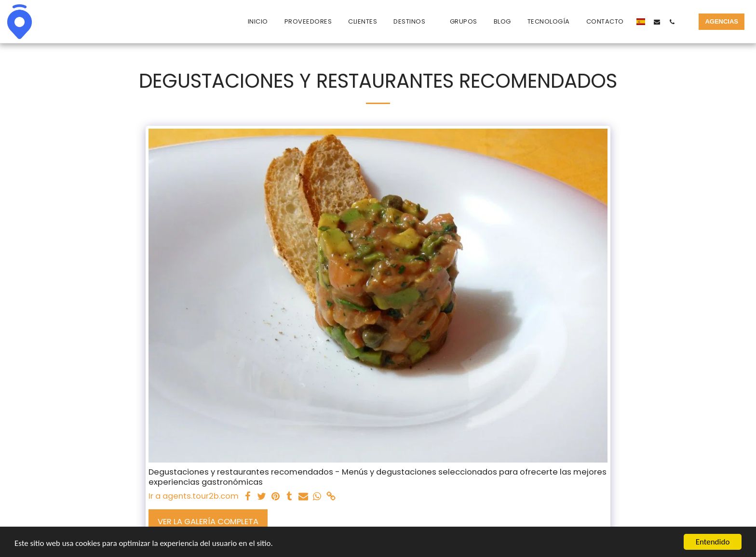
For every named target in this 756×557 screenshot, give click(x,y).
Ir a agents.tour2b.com (194, 497)
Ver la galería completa (208, 522)
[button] (413, 22)
